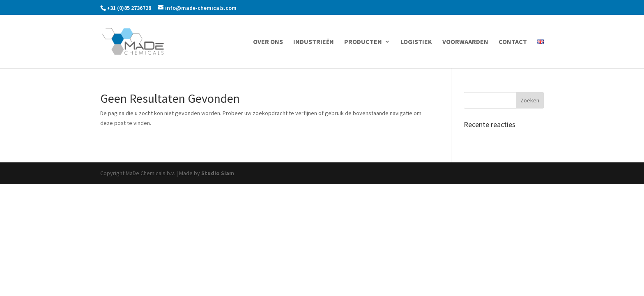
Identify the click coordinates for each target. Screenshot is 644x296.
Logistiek (416, 42)
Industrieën (314, 42)
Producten (363, 42)
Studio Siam (218, 173)
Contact (513, 42)
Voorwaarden (465, 42)
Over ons (268, 42)
